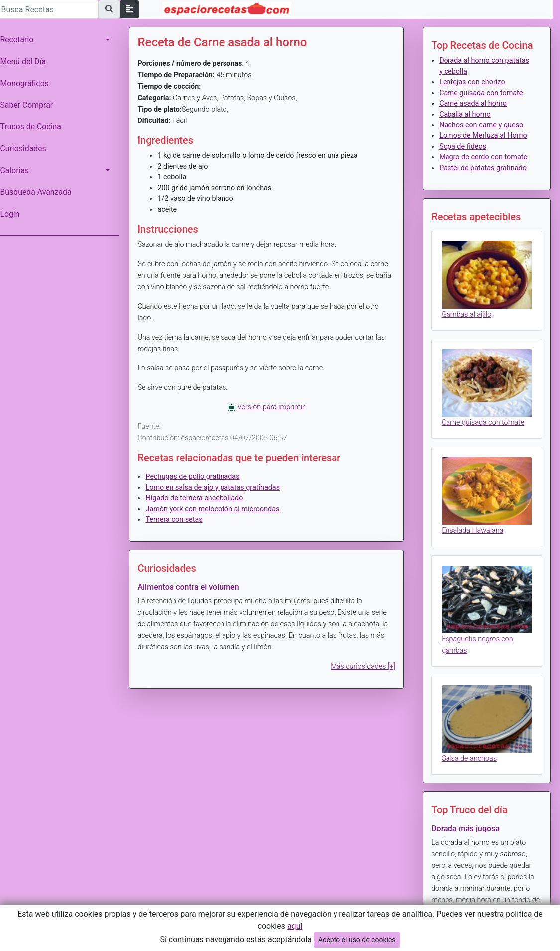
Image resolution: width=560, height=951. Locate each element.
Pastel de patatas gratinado (484, 168)
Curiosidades (28, 149)
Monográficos (29, 83)
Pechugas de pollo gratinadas (197, 477)
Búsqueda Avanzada (41, 192)
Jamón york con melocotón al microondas (217, 509)
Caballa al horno (466, 114)
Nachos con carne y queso (483, 125)
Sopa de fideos (464, 147)
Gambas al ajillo (468, 313)
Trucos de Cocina (35, 127)
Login (15, 214)
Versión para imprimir (270, 407)
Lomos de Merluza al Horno (485, 136)
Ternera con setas (179, 520)
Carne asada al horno (474, 103)
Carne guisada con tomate (482, 93)
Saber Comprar (31, 105)
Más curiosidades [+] (364, 666)
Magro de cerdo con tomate (485, 157)
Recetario (22, 40)
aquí (295, 926)
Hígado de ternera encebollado (199, 498)
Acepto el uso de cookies (357, 940)
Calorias (19, 171)
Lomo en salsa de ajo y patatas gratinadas (218, 488)
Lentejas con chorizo (473, 82)
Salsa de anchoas (471, 753)
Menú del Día (28, 61)
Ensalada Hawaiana (474, 527)
